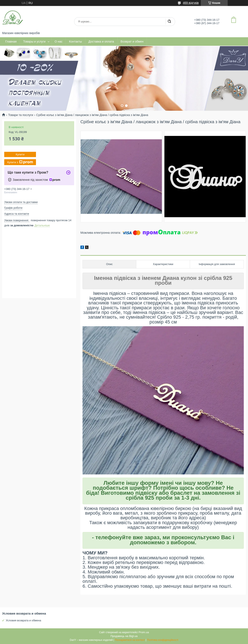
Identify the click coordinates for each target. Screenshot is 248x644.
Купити (20, 154)
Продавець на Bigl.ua (124, 636)
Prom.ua (144, 632)
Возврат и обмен (132, 41)
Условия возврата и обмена (23, 620)
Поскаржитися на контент (130, 640)
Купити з (20, 162)
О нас (59, 41)
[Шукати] (169, 22)
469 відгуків (191, 3)
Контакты (75, 41)
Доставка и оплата (101, 41)
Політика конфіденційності (163, 640)
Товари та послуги (21, 115)
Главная (11, 41)
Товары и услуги (34, 41)
